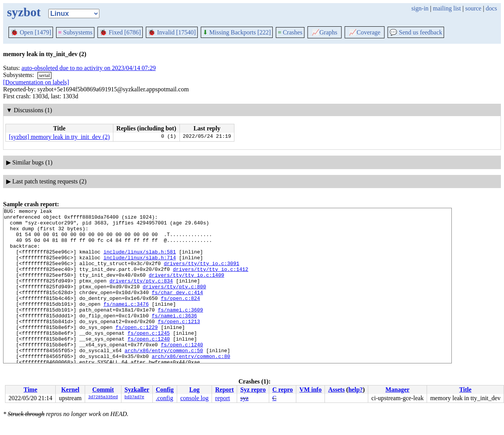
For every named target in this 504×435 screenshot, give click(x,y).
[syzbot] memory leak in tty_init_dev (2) (59, 137)
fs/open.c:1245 (149, 358)
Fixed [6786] (120, 32)
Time (30, 390)
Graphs (325, 32)
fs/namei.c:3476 (126, 324)
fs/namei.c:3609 (180, 331)
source (473, 8)
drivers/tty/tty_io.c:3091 (201, 275)
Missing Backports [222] (237, 32)
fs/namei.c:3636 (174, 337)
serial (44, 75)
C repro (283, 390)
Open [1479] (31, 32)
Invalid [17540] (172, 32)
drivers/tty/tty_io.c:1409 (186, 289)
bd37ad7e (134, 397)
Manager (398, 390)
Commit (103, 390)
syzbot (24, 12)
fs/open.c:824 (180, 317)
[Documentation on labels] (36, 82)
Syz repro (253, 390)
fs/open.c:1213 (179, 344)
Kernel (70, 390)
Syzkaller (137, 390)
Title (465, 390)
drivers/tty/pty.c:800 (174, 303)
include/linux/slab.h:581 (139, 261)
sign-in (420, 8)
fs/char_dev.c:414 (177, 310)
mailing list (447, 8)
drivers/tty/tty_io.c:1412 (211, 282)
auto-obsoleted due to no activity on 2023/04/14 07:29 (89, 68)
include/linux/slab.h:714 (139, 268)
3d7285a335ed (103, 397)
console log (194, 398)
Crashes (290, 32)
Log (194, 390)
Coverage (365, 32)
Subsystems (75, 32)
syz (244, 398)
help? (355, 390)
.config (165, 398)
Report (224, 390)
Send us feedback (416, 32)
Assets (336, 390)
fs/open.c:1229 (137, 351)
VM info (310, 390)
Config (165, 390)
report (222, 398)
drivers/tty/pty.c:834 (141, 296)
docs (491, 8)
